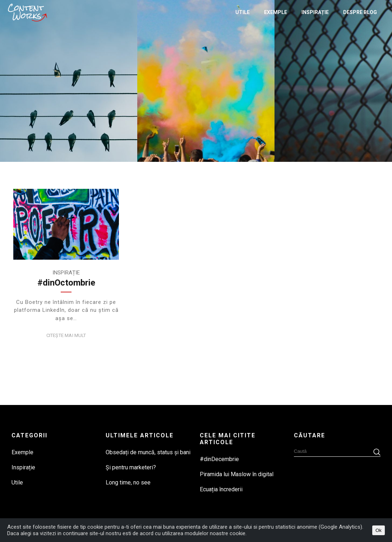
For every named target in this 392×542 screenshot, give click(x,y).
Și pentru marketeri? (131, 467)
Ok (379, 530)
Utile (243, 12)
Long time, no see (128, 482)
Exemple (276, 12)
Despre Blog (360, 12)
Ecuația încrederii (221, 489)
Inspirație (315, 12)
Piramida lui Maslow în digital (237, 474)
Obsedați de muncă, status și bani (148, 452)
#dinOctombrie (66, 283)
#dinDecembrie (219, 459)
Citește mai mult (66, 335)
